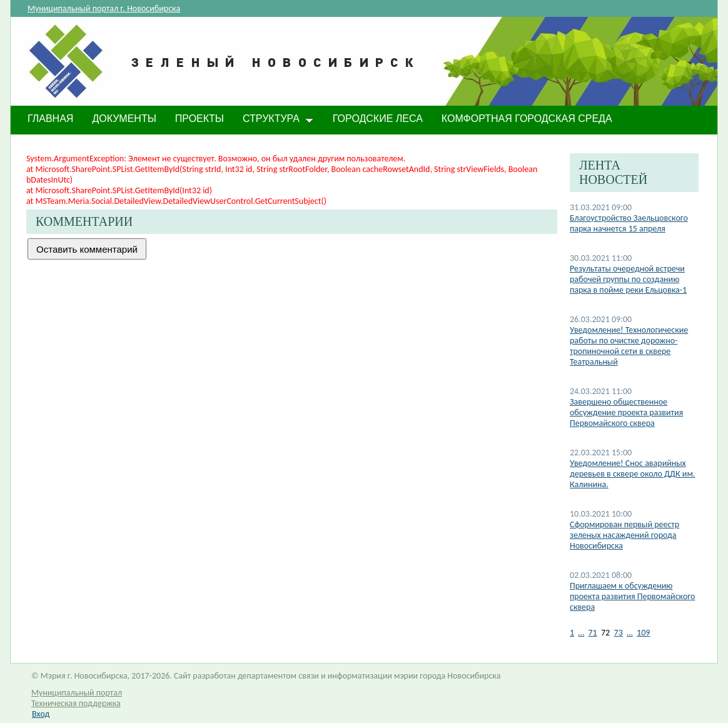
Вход (41, 714)
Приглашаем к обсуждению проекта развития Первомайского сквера (632, 596)
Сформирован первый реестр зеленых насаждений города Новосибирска (624, 535)
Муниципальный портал (77, 693)
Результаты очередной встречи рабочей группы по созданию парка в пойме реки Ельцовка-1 (628, 279)
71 (592, 633)
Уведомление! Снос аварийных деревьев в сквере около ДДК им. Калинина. (632, 474)
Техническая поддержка (76, 703)
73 (619, 633)
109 (643, 633)
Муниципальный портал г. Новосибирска (104, 8)
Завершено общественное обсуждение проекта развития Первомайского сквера (626, 412)
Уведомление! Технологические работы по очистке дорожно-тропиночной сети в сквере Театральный (629, 346)
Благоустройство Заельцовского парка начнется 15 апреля (629, 223)
